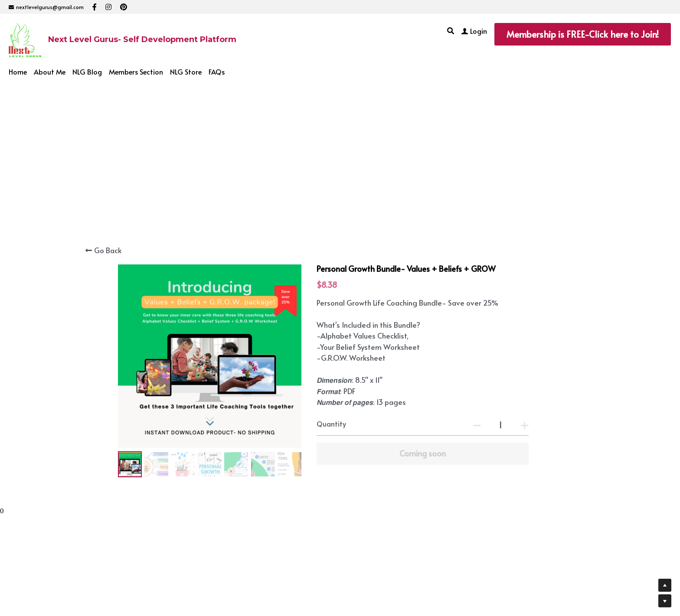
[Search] (451, 31)
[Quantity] (500, 424)
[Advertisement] (340, 145)
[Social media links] (95, 7)
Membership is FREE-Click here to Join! (583, 34)
